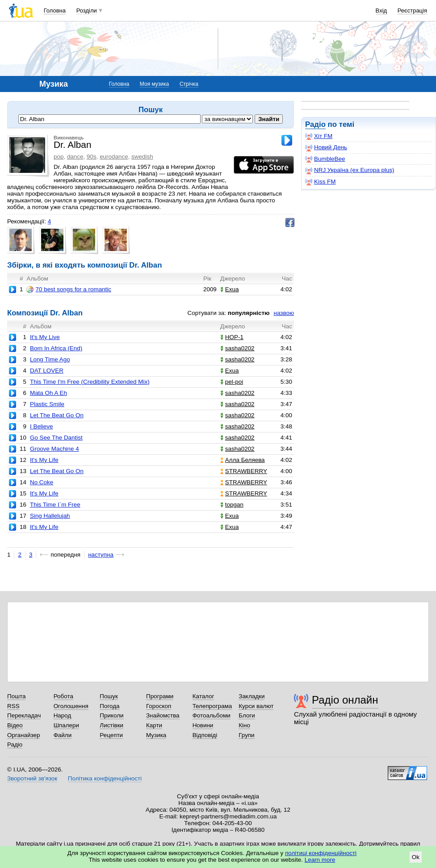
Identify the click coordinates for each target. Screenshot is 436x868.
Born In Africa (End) (56, 348)
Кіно (244, 725)
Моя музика (154, 84)
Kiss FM (321, 182)
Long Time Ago (50, 359)
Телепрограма (212, 706)
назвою (284, 313)
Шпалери (66, 725)
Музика (156, 735)
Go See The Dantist (56, 438)
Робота (63, 696)
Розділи (87, 10)
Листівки (111, 725)
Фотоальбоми (212, 715)
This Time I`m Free (55, 505)
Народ (63, 715)
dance (75, 157)
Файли (63, 735)
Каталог (203, 696)
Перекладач (24, 715)
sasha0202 (237, 348)
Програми (160, 696)
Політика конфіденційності (105, 778)
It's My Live (45, 337)
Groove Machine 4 (54, 449)
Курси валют (256, 706)
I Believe (42, 426)
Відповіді (205, 735)
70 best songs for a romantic (69, 289)
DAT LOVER (47, 371)
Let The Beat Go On (57, 415)
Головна (55, 10)
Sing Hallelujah (50, 516)
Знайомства (163, 715)
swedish (142, 157)
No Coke (42, 482)
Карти (154, 725)
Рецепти (111, 735)
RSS (13, 706)
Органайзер (23, 735)
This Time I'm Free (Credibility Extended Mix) (90, 382)
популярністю (249, 313)
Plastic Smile (47, 404)
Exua (230, 289)
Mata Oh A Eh (48, 393)
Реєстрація (412, 10)
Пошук (109, 696)
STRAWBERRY (244, 471)
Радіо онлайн (345, 700)
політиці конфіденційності (321, 853)
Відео (15, 725)
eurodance (114, 157)
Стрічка (189, 84)
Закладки (252, 696)
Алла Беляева (243, 460)
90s (92, 157)
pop (59, 157)
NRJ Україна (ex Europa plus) (350, 170)
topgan (232, 505)
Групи (246, 735)
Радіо (315, 124)
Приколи (111, 715)
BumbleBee (325, 159)
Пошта (16, 696)
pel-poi (232, 382)
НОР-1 (232, 337)
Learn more (320, 860)
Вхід (381, 10)
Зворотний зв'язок (32, 778)
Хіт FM (319, 136)
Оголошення (71, 706)
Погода (109, 706)
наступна (101, 555)
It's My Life (44, 460)
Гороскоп (159, 706)
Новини (203, 725)
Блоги (247, 715)
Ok (416, 857)
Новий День (326, 147)
